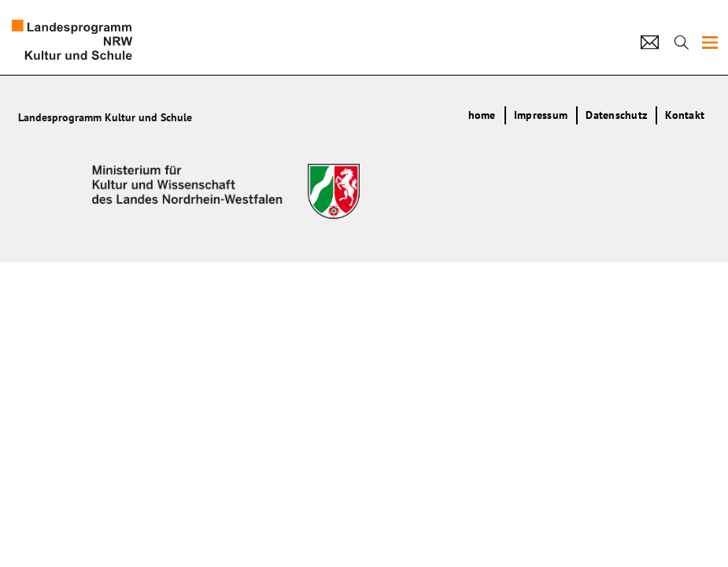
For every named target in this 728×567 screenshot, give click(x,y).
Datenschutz (616, 115)
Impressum (541, 115)
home (482, 115)
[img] (710, 43)
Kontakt (685, 115)
